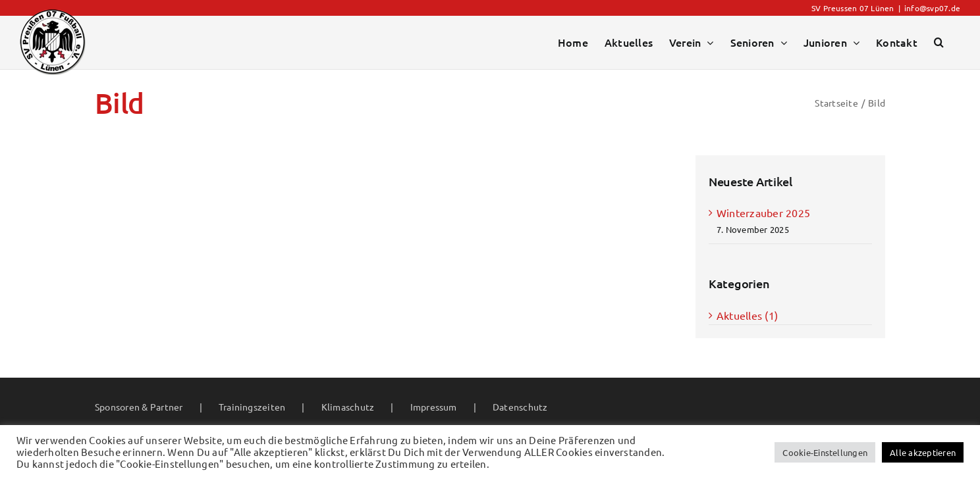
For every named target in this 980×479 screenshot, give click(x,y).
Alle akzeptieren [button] (923, 452)
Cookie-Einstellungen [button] (825, 452)
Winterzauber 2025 (763, 213)
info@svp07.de (932, 8)
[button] (939, 42)
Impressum (434, 407)
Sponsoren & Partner (139, 407)
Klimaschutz (348, 407)
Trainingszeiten (252, 407)
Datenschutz (520, 407)
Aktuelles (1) (747, 315)
